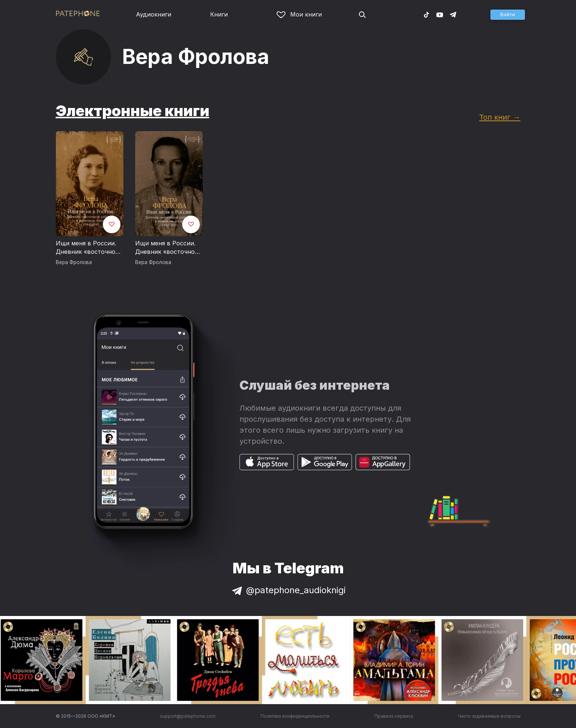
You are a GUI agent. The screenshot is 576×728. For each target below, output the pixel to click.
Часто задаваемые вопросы (489, 716)
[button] (508, 15)
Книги (219, 14)
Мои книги (299, 14)
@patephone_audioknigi (288, 590)
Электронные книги (133, 111)
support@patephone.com (188, 716)
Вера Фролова (74, 262)
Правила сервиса (394, 716)
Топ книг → (500, 117)
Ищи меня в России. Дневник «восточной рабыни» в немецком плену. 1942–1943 (167, 248)
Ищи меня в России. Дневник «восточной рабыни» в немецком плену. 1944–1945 (87, 248)
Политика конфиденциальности (295, 716)
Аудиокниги (154, 14)
